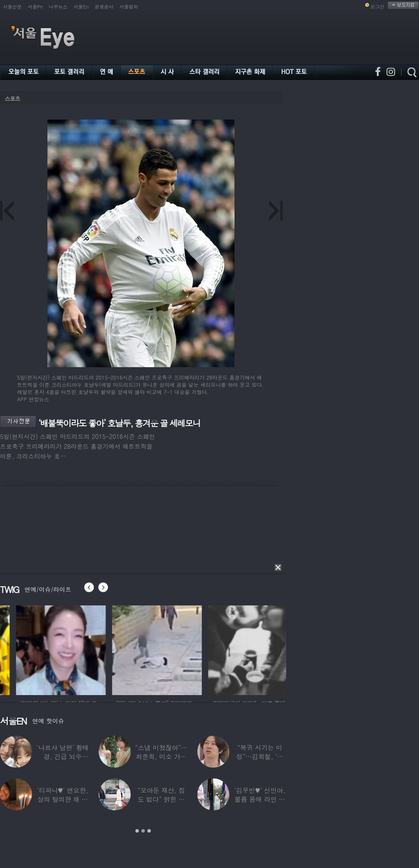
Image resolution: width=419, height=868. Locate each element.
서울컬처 (129, 7)
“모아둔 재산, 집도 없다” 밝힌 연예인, (161, 799)
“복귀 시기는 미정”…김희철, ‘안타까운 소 (260, 756)
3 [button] (149, 831)
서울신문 (12, 7)
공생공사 (104, 7)
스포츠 (12, 98)
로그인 (377, 7)
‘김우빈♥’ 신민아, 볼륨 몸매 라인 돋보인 (260, 799)
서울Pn (35, 7)
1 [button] (137, 831)
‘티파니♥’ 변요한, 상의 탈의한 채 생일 (63, 799)
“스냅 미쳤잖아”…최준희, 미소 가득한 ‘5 (161, 756)
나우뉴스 (58, 7)
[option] (126, 649)
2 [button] (143, 831)
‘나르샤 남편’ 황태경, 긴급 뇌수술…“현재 (63, 756)
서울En (81, 7)
